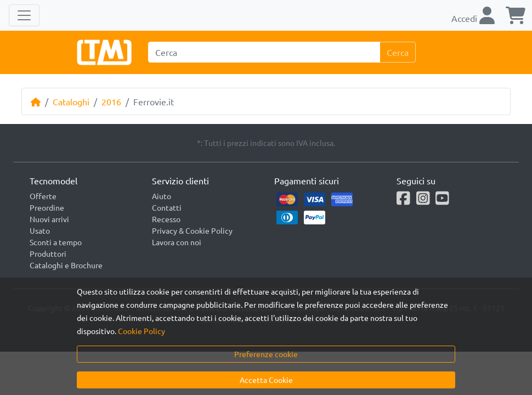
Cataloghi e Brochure (66, 265)
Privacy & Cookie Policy (192, 230)
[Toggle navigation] (24, 15)
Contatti (167, 207)
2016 (111, 101)
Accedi (473, 18)
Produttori (48, 253)
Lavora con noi (177, 242)
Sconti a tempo (56, 242)
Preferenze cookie (266, 354)
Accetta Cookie (266, 380)
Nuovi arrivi (49, 219)
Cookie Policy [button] (142, 331)
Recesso (166, 219)
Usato (40, 230)
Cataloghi (71, 101)
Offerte (43, 196)
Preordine (47, 207)
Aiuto (162, 196)
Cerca (398, 52)
